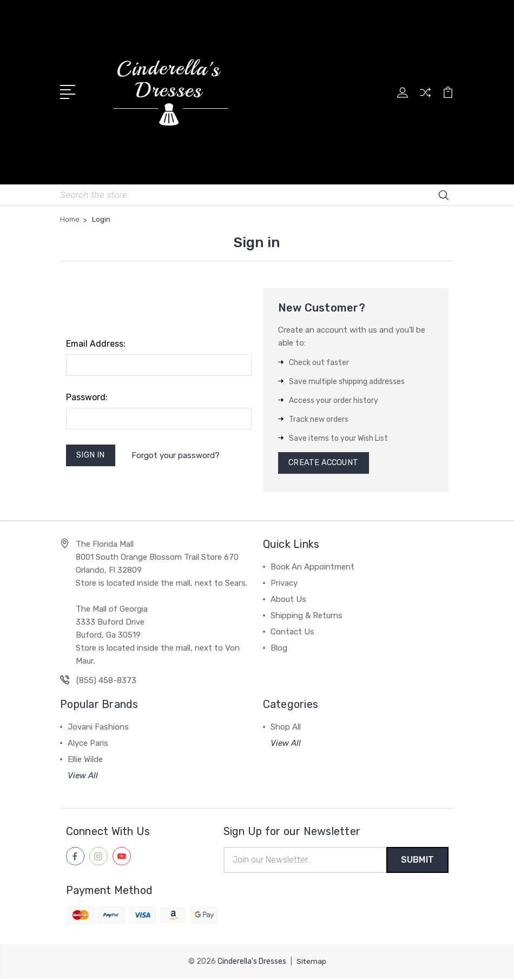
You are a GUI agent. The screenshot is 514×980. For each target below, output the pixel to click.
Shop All (286, 728)
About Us (288, 600)
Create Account (325, 463)
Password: (87, 396)
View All (83, 777)
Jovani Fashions (98, 728)
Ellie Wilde (85, 760)
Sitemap (311, 962)
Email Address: (96, 343)
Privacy (284, 584)
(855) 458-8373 (106, 681)
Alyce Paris (88, 744)
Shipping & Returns (307, 617)
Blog (279, 649)
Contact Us (292, 633)
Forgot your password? (177, 455)
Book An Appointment (312, 568)
